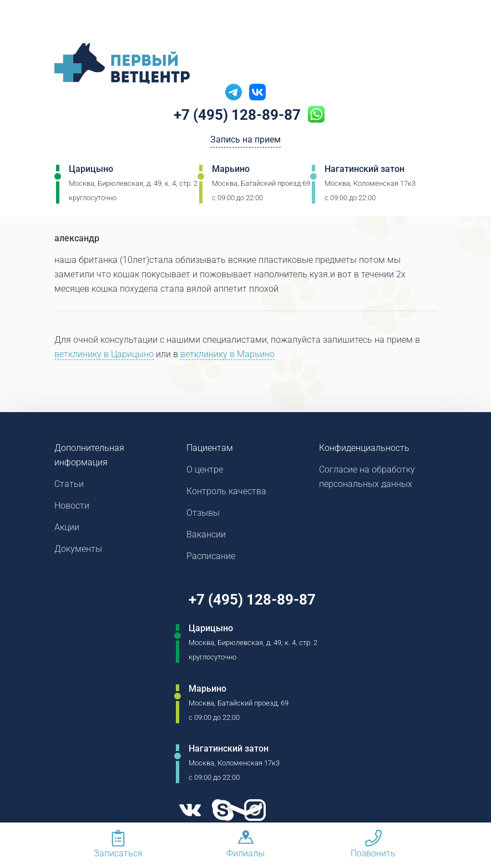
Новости (72, 506)
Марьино (231, 169)
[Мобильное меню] (30, 22)
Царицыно (91, 169)
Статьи (69, 484)
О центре (205, 469)
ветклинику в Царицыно (104, 354)
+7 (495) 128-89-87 (237, 115)
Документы (78, 549)
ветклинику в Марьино (227, 354)
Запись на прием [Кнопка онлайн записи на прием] (245, 139)
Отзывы (203, 513)
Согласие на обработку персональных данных (367, 477)
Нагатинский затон (365, 169)
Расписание (211, 556)
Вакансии (206, 534)
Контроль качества (226, 491)
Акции (67, 527)
